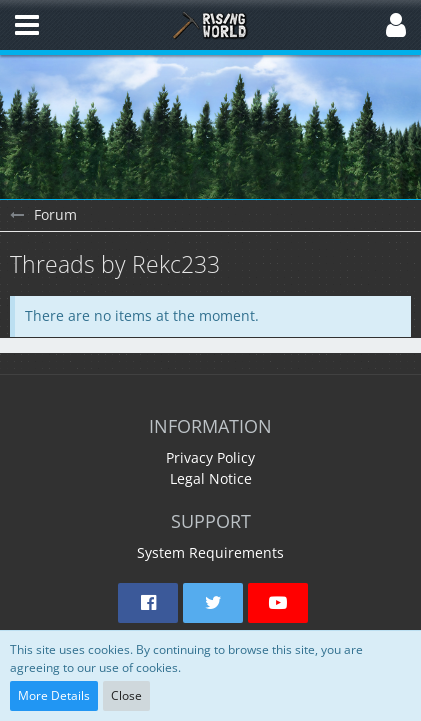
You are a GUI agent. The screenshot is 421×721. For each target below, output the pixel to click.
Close (126, 695)
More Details (54, 695)
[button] (27, 25)
